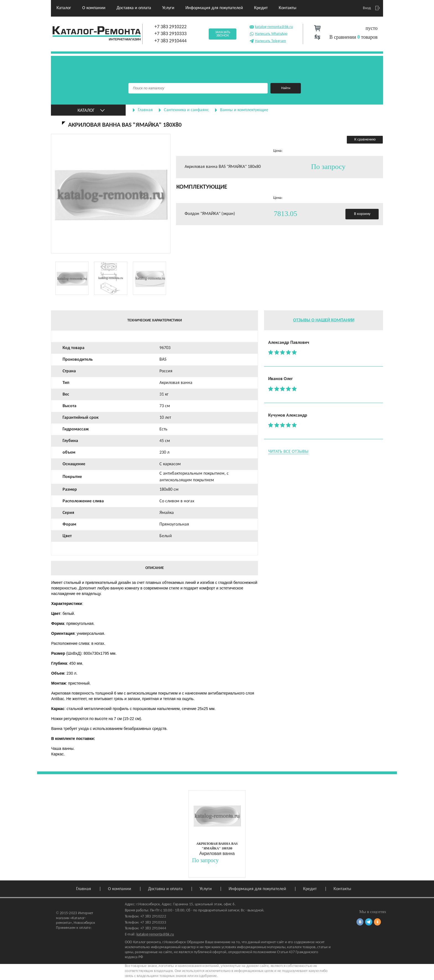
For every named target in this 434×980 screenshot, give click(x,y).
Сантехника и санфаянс (186, 110)
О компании (94, 8)
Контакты (288, 8)
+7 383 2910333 (170, 34)
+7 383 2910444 (170, 41)
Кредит (261, 8)
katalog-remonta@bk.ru (271, 26)
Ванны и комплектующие (244, 110)
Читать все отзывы (288, 452)
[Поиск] (198, 88)
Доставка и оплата (134, 8)
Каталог (64, 8)
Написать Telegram (268, 41)
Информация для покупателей (214, 8)
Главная (145, 110)
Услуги (168, 8)
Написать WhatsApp (268, 33)
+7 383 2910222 (170, 27)
